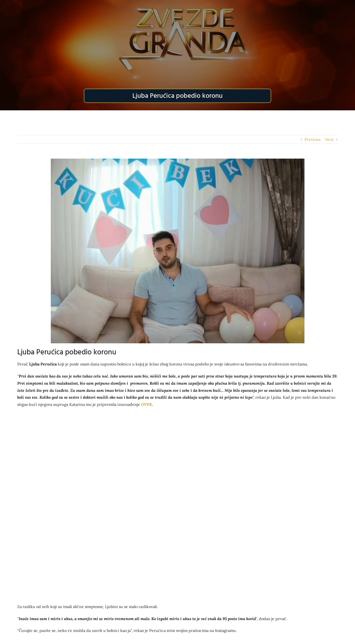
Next (329, 139)
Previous (312, 139)
